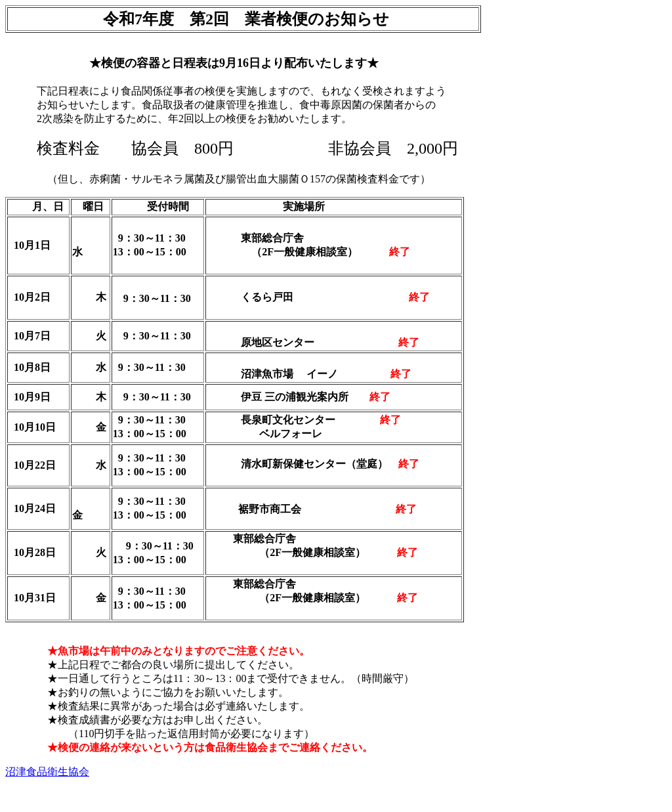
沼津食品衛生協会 (47, 772)
